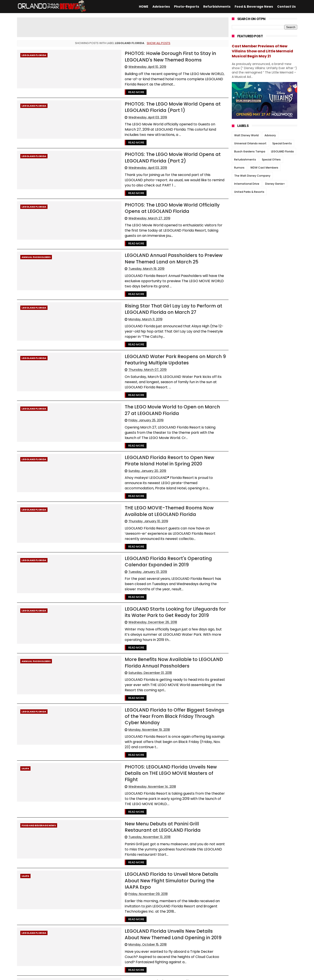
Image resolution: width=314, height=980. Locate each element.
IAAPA (25, 682)
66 (46, 947)
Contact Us (286, 7)
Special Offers (271, 160)
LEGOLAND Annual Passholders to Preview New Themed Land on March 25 (152, 235)
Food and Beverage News (39, 727)
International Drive (247, 184)
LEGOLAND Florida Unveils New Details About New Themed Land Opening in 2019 (155, 817)
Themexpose (124, 975)
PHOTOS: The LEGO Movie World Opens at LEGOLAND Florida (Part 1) (158, 101)
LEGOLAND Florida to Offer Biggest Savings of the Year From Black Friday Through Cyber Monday (160, 638)
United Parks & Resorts (249, 192)
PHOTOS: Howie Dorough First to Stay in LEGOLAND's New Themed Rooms (158, 56)
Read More (107, 86)
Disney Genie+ (275, 184)
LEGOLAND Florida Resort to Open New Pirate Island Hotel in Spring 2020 (157, 414)
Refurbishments (217, 7)
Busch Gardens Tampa (250, 151)
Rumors (239, 168)
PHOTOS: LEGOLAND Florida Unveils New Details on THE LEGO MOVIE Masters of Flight (161, 683)
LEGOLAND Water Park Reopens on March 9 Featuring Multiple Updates (160, 325)
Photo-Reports (187, 7)
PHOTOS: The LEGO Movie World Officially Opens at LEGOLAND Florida (156, 190)
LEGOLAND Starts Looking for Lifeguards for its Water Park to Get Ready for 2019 (159, 549)
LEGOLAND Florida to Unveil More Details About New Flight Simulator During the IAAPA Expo (158, 773)
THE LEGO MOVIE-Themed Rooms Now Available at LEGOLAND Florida (157, 459)
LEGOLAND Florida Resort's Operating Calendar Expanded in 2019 (152, 504)
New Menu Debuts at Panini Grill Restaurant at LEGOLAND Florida (152, 728)
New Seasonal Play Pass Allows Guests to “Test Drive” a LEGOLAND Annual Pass (160, 862)
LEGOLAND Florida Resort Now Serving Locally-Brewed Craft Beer (160, 907)
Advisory (270, 135)
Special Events (282, 143)
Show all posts (159, 43)
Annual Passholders (36, 234)
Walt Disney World (246, 135)
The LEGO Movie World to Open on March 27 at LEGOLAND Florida (152, 370)
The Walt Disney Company (252, 176)
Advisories (161, 7)
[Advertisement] (123, 27)
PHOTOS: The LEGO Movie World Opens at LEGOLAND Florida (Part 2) (158, 146)
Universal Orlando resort (250, 143)
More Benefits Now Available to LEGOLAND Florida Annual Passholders (155, 593)
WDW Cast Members (264, 168)
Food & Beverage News (254, 7)
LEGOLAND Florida (34, 55)
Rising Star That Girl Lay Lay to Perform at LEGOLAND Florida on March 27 (159, 280)
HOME (144, 7)
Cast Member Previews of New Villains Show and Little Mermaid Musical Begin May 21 (262, 51)
